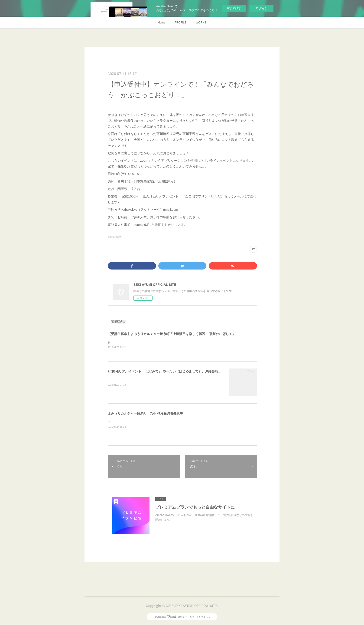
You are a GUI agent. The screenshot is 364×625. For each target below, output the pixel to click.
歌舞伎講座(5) (115, 237)
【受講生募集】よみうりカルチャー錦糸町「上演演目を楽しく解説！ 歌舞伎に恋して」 (172, 334)
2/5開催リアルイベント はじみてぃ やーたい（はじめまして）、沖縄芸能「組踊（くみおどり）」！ (182, 372)
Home (162, 23)
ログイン (262, 8)
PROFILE (180, 23)
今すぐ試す (234, 8)
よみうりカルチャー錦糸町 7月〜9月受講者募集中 (145, 414)
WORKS (201, 23)
